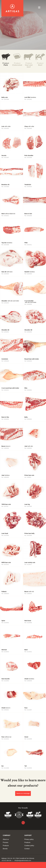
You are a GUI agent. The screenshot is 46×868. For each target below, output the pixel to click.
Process (6, 842)
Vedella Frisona (38, 815)
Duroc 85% (8, 815)
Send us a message (23, 793)
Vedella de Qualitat (19, 815)
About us (6, 839)
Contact (27, 849)
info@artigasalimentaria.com (23, 860)
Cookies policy (29, 846)
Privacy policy (29, 839)
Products (6, 846)
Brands (5, 849)
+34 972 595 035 (6, 860)
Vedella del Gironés (30, 815)
